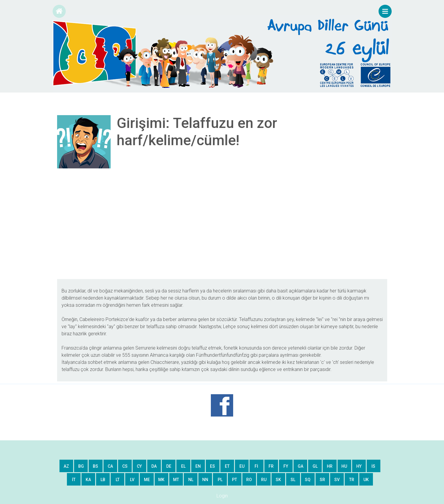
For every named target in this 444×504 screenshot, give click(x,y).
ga (301, 466)
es (212, 466)
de (169, 466)
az (66, 466)
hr (330, 466)
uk (366, 480)
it (74, 480)
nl (191, 480)
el (183, 466)
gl (315, 466)
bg (81, 466)
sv (337, 480)
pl (220, 480)
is (373, 466)
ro (249, 480)
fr (271, 466)
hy (359, 466)
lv (132, 480)
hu (344, 466)
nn (205, 480)
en (198, 466)
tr (352, 480)
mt (176, 480)
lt (118, 480)
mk (161, 480)
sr (322, 480)
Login (222, 496)
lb (103, 480)
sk (278, 480)
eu (242, 466)
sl (293, 480)
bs (95, 466)
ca (110, 466)
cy (139, 466)
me (147, 480)
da (154, 466)
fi (256, 466)
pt (234, 480)
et (227, 466)
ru (264, 480)
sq (308, 480)
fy (286, 466)
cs (125, 466)
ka (88, 480)
